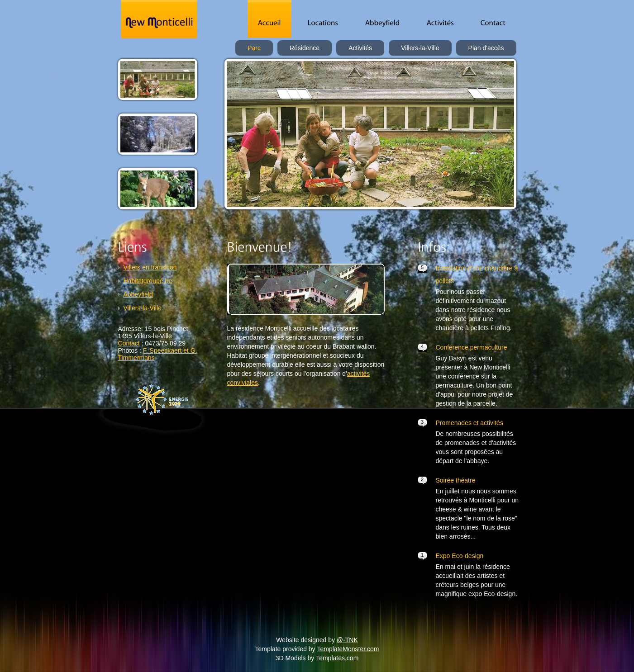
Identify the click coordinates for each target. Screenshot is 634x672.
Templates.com (337, 658)
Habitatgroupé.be (148, 281)
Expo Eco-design (460, 556)
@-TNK (347, 640)
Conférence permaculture (472, 347)
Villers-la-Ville (143, 308)
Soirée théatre (456, 480)
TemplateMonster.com (348, 649)
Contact (129, 343)
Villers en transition (150, 267)
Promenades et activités (470, 423)
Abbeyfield (138, 294)
